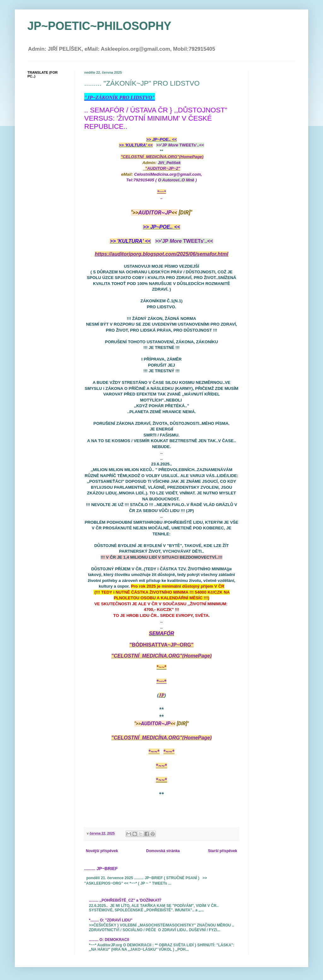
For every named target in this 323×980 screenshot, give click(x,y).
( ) (176, 180)
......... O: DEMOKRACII (109, 940)
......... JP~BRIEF (101, 869)
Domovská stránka (163, 851)
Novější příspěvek (102, 851)
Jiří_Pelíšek (169, 163)
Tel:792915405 (140, 180)
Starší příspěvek (223, 851)
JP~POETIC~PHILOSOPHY (99, 26)
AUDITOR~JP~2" (164, 168)
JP (161, 695)
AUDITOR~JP (155, 212)
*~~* (161, 192)
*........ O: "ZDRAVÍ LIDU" (111, 920)
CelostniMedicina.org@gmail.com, (169, 174)
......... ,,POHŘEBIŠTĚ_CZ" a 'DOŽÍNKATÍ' (125, 900)
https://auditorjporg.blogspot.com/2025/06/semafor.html (161, 254)
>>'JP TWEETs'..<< (180, 145)
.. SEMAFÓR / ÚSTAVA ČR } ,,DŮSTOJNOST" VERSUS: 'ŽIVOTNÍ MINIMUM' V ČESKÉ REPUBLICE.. (156, 118)
